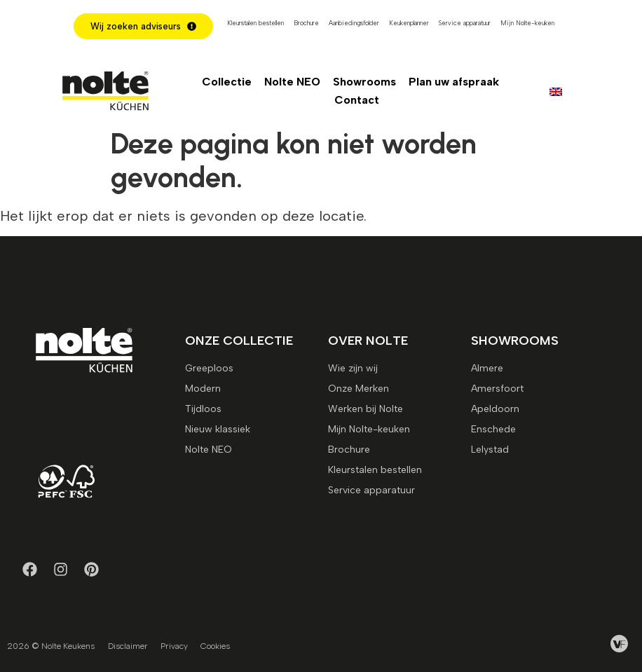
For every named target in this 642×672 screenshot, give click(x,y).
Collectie (227, 82)
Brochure (306, 23)
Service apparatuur (465, 23)
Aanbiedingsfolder (354, 23)
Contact (357, 100)
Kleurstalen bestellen (255, 23)
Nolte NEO (292, 82)
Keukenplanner (409, 23)
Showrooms (364, 82)
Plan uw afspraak (454, 82)
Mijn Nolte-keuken (527, 23)
